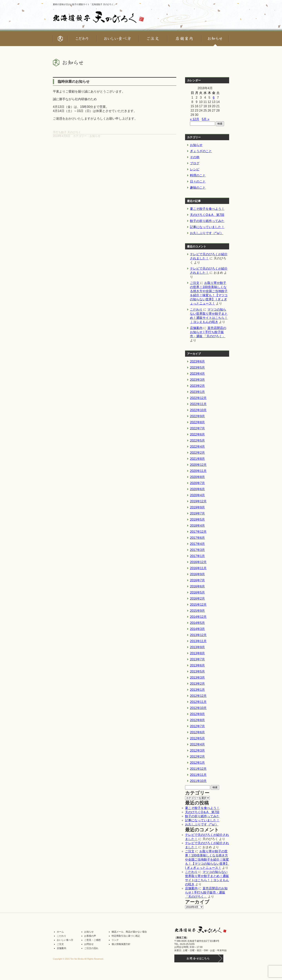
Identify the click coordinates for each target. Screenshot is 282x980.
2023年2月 (197, 386)
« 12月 (195, 119)
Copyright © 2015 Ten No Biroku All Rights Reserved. (78, 959)
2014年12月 (198, 617)
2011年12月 (198, 769)
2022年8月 (197, 422)
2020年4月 (197, 495)
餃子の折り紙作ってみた (207, 221)
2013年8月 (197, 653)
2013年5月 (197, 671)
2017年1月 (197, 556)
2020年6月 (197, 489)
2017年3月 (197, 550)
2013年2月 (197, 684)
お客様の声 (90, 936)
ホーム (60, 932)
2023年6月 (197, 361)
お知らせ (95, 136)
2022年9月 (197, 416)
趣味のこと (198, 188)
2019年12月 (198, 501)
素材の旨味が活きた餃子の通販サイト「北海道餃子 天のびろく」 (84, 4)
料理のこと (198, 175)
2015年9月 (197, 611)
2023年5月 (197, 368)
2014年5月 (197, 623)
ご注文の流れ (91, 948)
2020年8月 (197, 477)
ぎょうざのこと (201, 151)
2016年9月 (197, 574)
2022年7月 (197, 428)
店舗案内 (196, 328)
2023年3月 (197, 380)
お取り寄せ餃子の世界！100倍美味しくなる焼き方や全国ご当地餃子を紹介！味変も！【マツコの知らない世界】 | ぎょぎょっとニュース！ (207, 860)
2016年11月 (198, 568)
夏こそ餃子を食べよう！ (207, 209)
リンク (115, 940)
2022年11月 (198, 404)
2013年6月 (197, 665)
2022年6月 (197, 434)
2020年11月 (198, 471)
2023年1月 (197, 392)
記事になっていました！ (207, 227)
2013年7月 (197, 659)
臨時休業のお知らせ (74, 82)
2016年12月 (198, 562)
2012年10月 (198, 708)
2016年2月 (197, 599)
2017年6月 (197, 538)
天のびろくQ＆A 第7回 (207, 215)
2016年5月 (197, 592)
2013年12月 (198, 635)
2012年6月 (197, 732)
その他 (195, 157)
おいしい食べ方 (65, 940)
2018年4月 (197, 526)
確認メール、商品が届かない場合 (129, 932)
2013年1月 (197, 690)
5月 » (206, 119)
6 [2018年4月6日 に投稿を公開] (214, 98)
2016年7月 (197, 580)
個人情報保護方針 (121, 944)
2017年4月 (197, 544)
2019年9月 (197, 507)
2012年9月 (197, 714)
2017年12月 (198, 532)
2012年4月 (197, 744)
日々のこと (198, 181)
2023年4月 (197, 374)
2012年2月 (197, 757)
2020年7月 (197, 483)
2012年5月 (197, 738)
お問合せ (89, 944)
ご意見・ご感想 (92, 940)
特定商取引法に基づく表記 (126, 936)
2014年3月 (197, 629)
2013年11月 (198, 641)
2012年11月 (198, 702)
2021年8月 (197, 459)
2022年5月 (197, 440)
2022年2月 (197, 453)
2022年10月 (198, 410)
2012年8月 (197, 720)
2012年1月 (197, 763)
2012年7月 (197, 726)
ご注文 (195, 283)
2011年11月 (198, 775)
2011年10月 (198, 781)
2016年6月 (197, 586)
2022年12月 (198, 398)
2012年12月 (198, 696)
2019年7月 (197, 513)
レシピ (195, 169)
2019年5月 (197, 520)
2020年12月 (198, 465)
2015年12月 (198, 605)
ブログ (195, 163)
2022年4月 (197, 447)
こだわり (196, 310)
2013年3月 (197, 678)
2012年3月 (197, 750)
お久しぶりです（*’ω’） (207, 233)
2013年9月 (197, 647)
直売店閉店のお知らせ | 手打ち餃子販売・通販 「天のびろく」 (208, 332)
